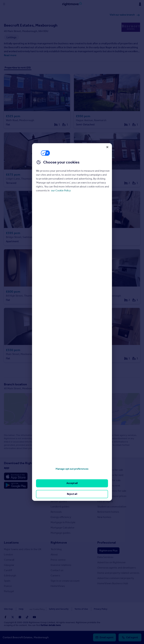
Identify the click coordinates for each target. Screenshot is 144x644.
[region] (72, 322)
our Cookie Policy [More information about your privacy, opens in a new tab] (61, 190)
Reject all (72, 494)
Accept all (72, 483)
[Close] (107, 147)
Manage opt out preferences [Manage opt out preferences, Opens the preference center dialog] (72, 469)
